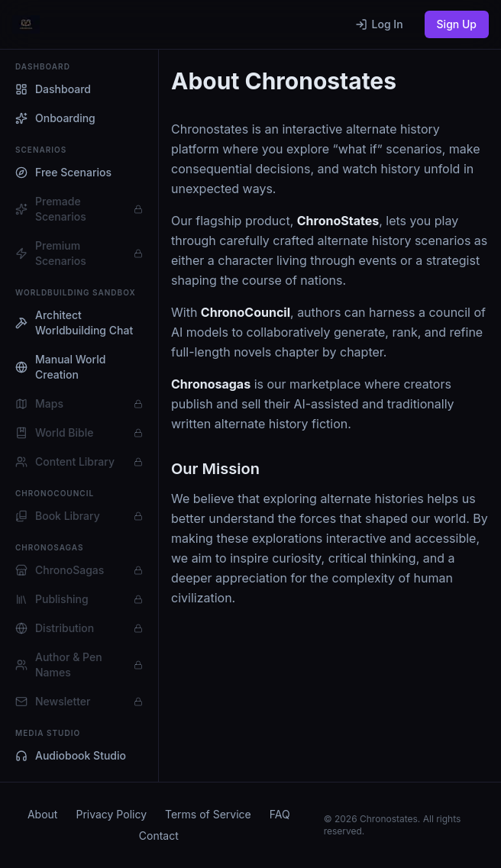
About (42, 814)
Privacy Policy (111, 814)
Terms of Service (208, 814)
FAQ (280, 814)
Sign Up (457, 24)
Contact (159, 836)
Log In (379, 24)
